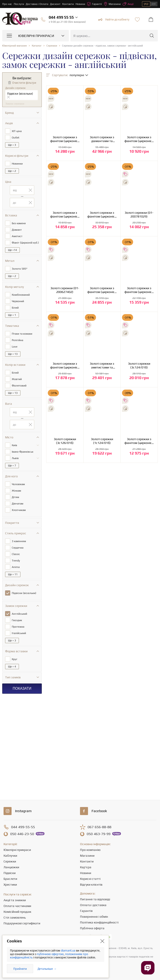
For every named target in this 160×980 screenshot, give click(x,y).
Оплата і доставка (93, 905)
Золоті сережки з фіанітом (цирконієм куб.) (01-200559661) (102, 290)
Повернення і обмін (94, 917)
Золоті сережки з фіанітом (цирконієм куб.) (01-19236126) (139, 441)
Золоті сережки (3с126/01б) (65, 441)
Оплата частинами (17, 906)
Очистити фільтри (24, 83)
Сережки (10, 861)
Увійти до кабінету (114, 20)
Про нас (7, 4)
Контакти (68, 4)
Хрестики (10, 884)
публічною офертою (50, 954)
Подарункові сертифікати (22, 923)
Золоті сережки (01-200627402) (65, 290)
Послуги (19, 4)
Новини (80, 4)
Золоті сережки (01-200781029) (139, 215)
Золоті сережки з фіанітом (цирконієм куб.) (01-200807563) (102, 215)
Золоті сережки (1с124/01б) (102, 441)
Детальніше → (47, 969)
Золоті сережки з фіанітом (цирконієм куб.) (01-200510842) (65, 366)
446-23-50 (22, 834)
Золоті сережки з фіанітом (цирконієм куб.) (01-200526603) (139, 290)
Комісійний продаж (17, 912)
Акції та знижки (15, 900)
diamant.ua (68, 951)
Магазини (112, 4)
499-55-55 (23, 827)
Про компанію (90, 850)
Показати (22, 688)
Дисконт (55, 4)
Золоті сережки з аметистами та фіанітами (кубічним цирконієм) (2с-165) (102, 366)
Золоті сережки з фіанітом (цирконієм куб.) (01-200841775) (65, 139)
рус (154, 4)
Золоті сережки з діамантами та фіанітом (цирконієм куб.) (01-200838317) (102, 139)
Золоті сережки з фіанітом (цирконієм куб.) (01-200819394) (65, 215)
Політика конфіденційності (99, 922)
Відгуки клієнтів (91, 884)
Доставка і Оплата (37, 4)
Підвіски (10, 873)
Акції (128, 4)
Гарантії (94, 4)
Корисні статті (90, 879)
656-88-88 (99, 827)
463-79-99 (99, 834)
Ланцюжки (11, 867)
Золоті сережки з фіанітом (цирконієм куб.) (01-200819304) (139, 139)
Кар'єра (86, 867)
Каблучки (10, 856)
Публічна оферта (92, 928)
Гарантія (86, 911)
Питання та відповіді (95, 899)
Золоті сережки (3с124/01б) (139, 365)
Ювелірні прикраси (17, 850)
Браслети (10, 879)
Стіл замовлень (15, 917)
